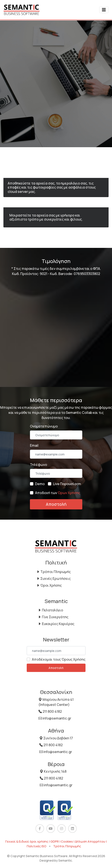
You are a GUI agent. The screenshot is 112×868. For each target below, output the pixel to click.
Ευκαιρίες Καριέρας (56, 624)
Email (34, 445)
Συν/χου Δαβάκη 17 (56, 738)
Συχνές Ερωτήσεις (54, 579)
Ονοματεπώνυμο (44, 426)
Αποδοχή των (58, 493)
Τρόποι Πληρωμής (54, 572)
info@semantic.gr (55, 718)
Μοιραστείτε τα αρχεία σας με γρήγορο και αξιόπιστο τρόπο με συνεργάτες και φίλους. (46, 217)
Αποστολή (56, 504)
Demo (40, 484)
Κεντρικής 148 (53, 771)
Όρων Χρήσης (69, 493)
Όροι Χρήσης (49, 585)
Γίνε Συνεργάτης (53, 617)
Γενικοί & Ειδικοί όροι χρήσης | (28, 841)
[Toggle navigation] (104, 10)
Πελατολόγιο (50, 610)
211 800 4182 (50, 711)
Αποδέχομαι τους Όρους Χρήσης (59, 659)
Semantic (65, 860)
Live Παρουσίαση (67, 484)
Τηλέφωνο (38, 465)
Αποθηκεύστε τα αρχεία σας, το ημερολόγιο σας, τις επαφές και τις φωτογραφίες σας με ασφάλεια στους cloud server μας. (52, 187)
